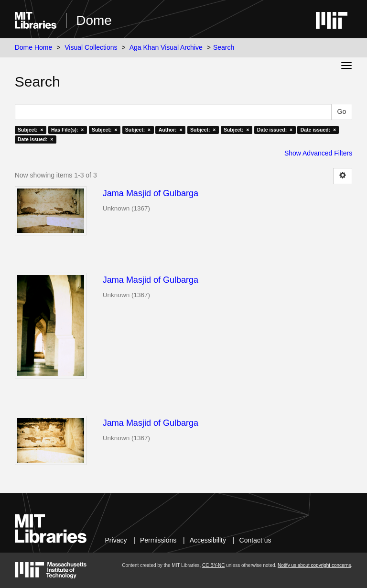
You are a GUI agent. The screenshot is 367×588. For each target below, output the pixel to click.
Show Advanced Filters (318, 153)
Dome (94, 20)
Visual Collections (91, 47)
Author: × (171, 130)
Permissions (158, 540)
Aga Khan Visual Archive (166, 47)
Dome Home (34, 47)
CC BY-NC (213, 565)
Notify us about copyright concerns (314, 565)
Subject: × (30, 130)
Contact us (255, 540)
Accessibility (208, 540)
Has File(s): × (68, 130)
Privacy (116, 540)
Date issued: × (275, 130)
